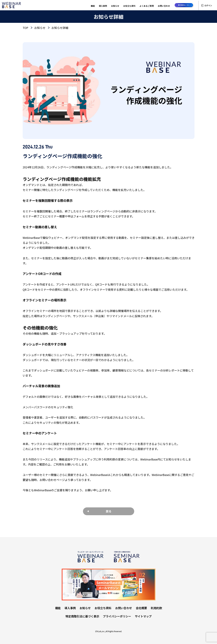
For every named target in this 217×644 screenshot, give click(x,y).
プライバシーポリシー (117, 616)
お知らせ (115, 6)
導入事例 (103, 6)
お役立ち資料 (129, 6)
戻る (109, 511)
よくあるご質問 (147, 6)
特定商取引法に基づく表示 (82, 616)
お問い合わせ (164, 6)
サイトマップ (143, 616)
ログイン (207, 5)
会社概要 (141, 608)
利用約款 (156, 608)
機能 (93, 6)
